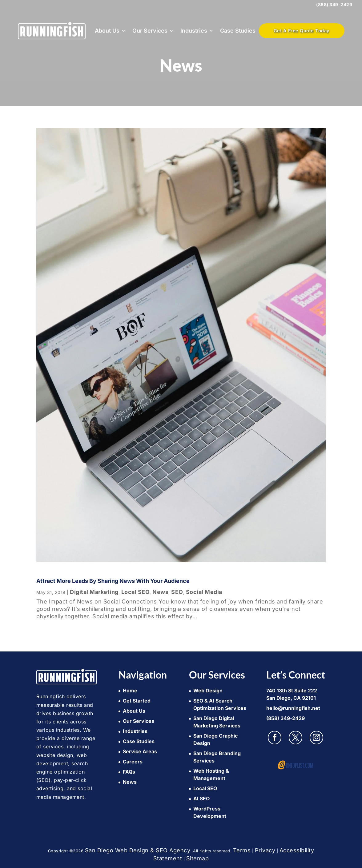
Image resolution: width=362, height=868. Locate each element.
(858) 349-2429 (334, 4)
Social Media (204, 592)
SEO (177, 592)
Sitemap (198, 858)
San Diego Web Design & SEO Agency (138, 850)
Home (130, 691)
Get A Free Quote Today (302, 31)
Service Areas (140, 751)
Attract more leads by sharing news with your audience (113, 581)
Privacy (265, 850)
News (160, 592)
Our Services (150, 31)
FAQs (129, 772)
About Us (107, 31)
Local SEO (136, 592)
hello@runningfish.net (293, 708)
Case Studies (238, 31)
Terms (242, 850)
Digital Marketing (94, 592)
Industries (194, 31)
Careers (133, 762)
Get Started (137, 701)
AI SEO (201, 798)
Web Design (208, 691)
